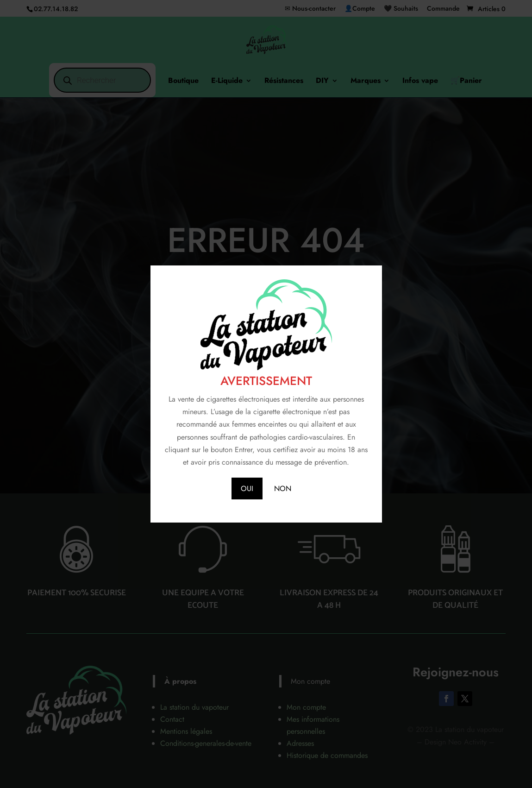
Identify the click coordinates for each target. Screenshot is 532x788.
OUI (247, 489)
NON (283, 489)
